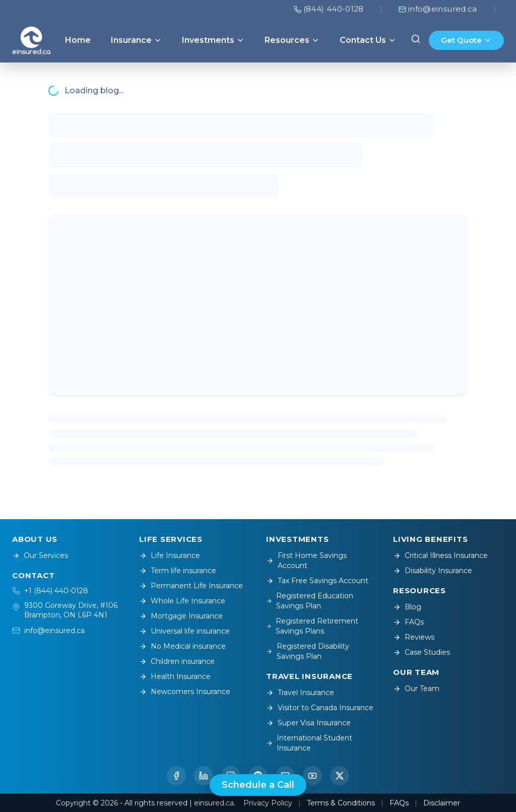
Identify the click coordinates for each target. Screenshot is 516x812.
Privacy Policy (268, 803)
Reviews (414, 637)
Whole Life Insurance (182, 601)
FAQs (408, 622)
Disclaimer (442, 803)
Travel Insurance (300, 693)
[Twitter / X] (340, 776)
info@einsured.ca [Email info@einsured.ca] (54, 631)
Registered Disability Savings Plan (308, 651)
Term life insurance (178, 571)
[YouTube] (312, 776)
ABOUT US (35, 539)
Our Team (416, 689)
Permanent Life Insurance (191, 586)
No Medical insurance (182, 646)
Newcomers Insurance (185, 692)
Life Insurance (170, 555)
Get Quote (466, 40)
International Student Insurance (309, 743)
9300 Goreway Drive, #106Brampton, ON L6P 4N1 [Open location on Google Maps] (71, 610)
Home (78, 40)
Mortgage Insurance (181, 616)
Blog (407, 607)
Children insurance (177, 661)
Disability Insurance (433, 571)
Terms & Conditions (341, 803)
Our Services (40, 555)
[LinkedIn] (204, 776)
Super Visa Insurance (308, 723)
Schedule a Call (258, 785)
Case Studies (422, 652)
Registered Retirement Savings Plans (312, 626)
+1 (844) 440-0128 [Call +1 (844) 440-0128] (56, 591)
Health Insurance (175, 676)
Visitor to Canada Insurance (320, 708)
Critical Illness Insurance (440, 555)
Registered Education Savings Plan (310, 601)
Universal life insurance (184, 631)
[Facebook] (176, 776)
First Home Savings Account (306, 560)
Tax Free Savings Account (317, 581)
